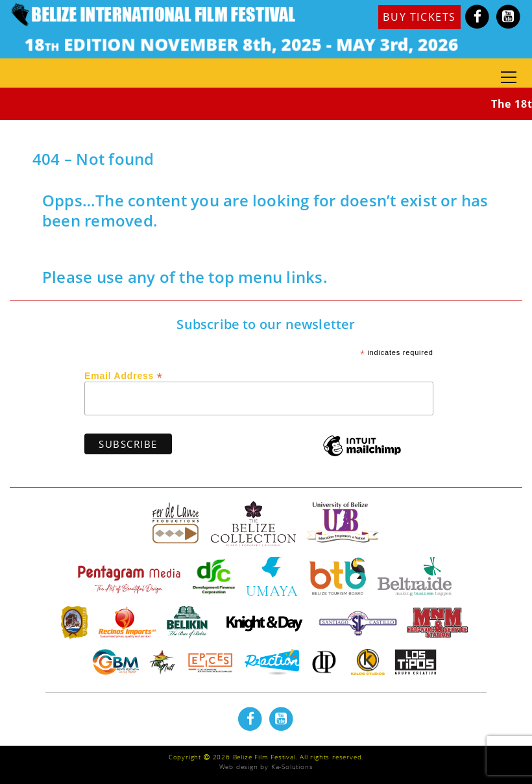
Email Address (124, 375)
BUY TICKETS (419, 17)
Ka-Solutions (292, 766)
